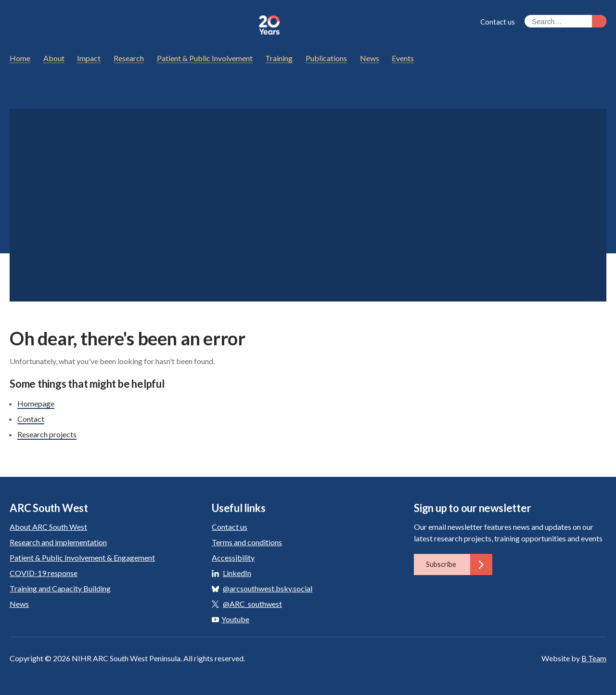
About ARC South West (48, 527)
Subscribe (459, 564)
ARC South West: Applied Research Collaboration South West (129, 25)
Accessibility (233, 557)
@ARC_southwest (252, 604)
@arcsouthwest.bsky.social (268, 588)
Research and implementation (58, 542)
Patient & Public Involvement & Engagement (82, 557)
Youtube (231, 619)
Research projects (47, 434)
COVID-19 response (44, 573)
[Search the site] (565, 21)
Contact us (498, 22)
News (19, 604)
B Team (594, 658)
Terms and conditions (247, 542)
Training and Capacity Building (60, 588)
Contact (31, 419)
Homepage (36, 403)
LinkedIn (237, 573)
